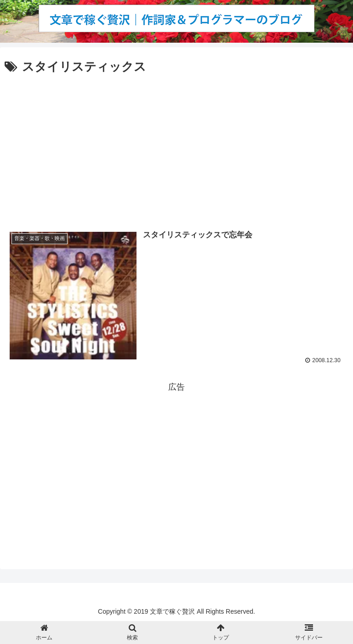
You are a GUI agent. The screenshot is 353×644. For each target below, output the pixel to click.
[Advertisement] (176, 146)
